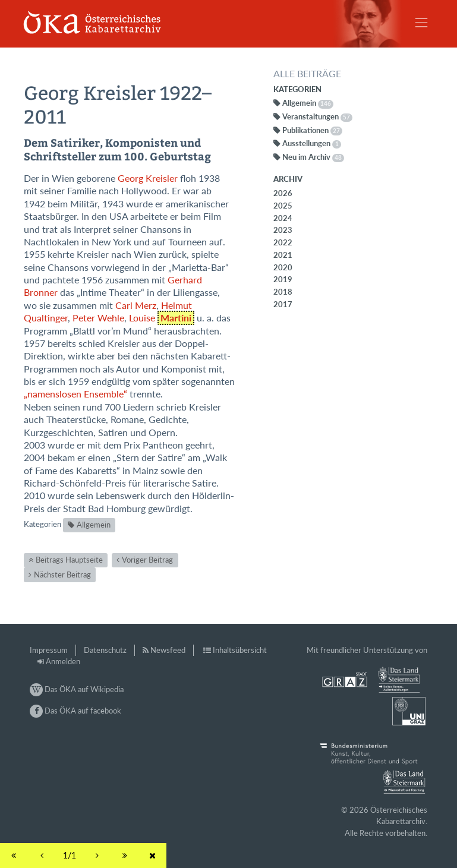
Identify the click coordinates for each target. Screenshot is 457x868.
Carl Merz (136, 305)
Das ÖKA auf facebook (75, 711)
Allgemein (94, 525)
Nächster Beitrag (62, 575)
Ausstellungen (312, 143)
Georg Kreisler (148, 178)
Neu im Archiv (313, 157)
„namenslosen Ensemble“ (75, 394)
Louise (162, 318)
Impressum (49, 650)
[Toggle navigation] (421, 23)
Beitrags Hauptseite (69, 560)
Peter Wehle (98, 318)
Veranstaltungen (317, 116)
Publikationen (312, 130)
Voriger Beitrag (147, 560)
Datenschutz (105, 650)
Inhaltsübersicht (240, 650)
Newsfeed (168, 650)
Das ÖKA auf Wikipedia (77, 689)
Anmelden (63, 661)
